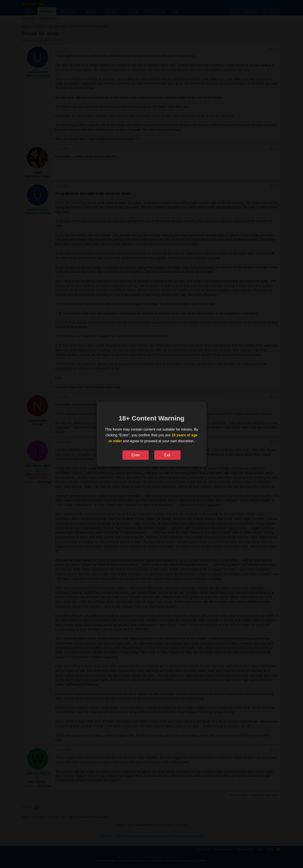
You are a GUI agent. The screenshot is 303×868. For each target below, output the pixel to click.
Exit (167, 455)
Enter (136, 455)
